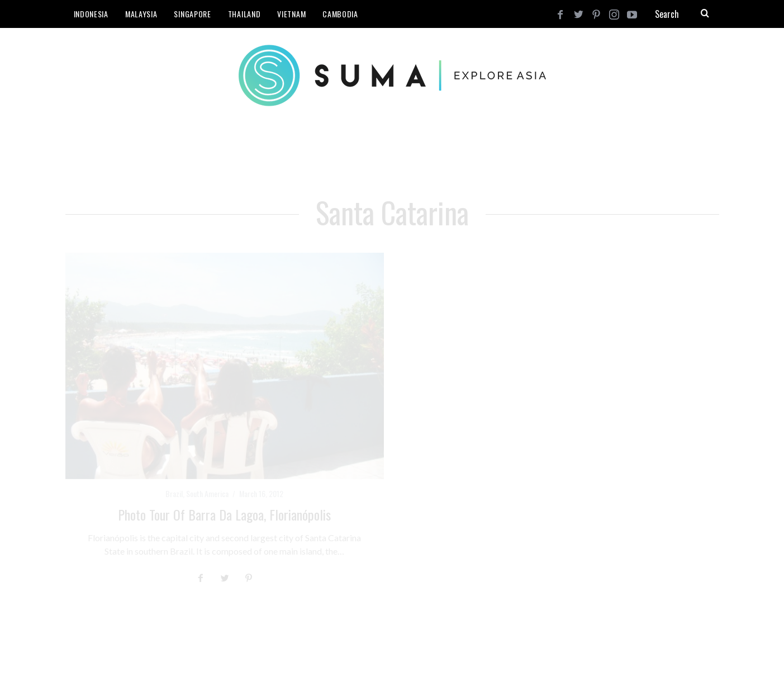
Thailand (244, 14)
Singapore (192, 14)
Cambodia (340, 14)
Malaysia (141, 14)
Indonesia (91, 14)
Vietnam (291, 14)
